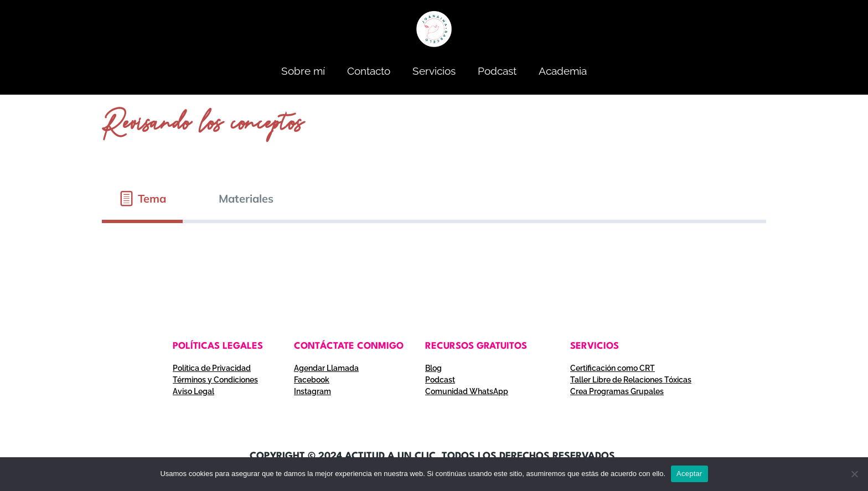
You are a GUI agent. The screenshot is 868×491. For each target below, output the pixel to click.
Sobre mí (303, 71)
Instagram (312, 391)
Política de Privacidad (212, 368)
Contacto (369, 71)
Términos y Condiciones (215, 380)
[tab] (142, 199)
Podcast (497, 71)
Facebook (312, 380)
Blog (433, 368)
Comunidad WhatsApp (467, 391)
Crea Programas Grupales (617, 391)
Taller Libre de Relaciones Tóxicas (631, 380)
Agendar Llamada (326, 368)
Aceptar (689, 474)
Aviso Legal (193, 391)
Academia (563, 71)
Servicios (434, 71)
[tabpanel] (434, 244)
